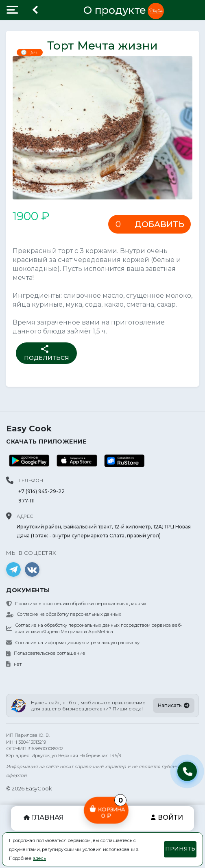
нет (14, 664)
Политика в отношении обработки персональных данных (76, 604)
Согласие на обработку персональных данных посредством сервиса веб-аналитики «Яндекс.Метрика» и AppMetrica (94, 629)
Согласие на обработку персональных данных (64, 614)
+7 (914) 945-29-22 (41, 491)
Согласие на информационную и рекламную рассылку (73, 643)
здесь (39, 858)
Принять (180, 849)
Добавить (159, 224)
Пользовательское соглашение (46, 653)
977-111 (26, 501)
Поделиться (47, 353)
